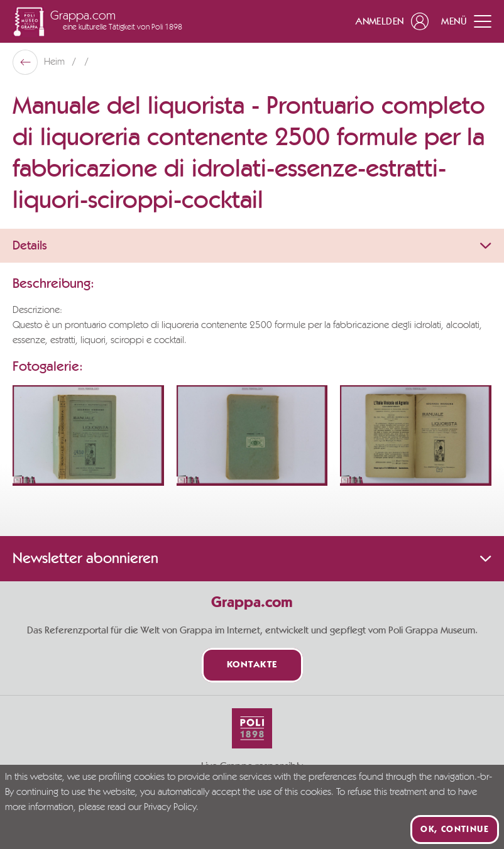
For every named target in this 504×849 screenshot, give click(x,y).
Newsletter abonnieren (252, 559)
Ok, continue (455, 830)
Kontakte (252, 665)
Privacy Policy (170, 808)
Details (252, 246)
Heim (56, 62)
